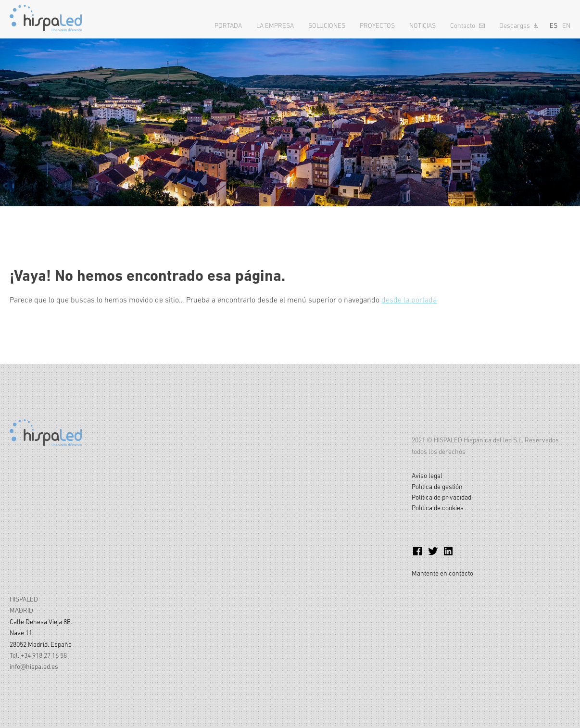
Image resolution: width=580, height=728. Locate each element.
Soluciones (327, 25)
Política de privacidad (441, 497)
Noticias (422, 25)
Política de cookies (438, 508)
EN (566, 25)
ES (554, 25)
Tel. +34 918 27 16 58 (38, 655)
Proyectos (377, 25)
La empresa (275, 25)
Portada (228, 25)
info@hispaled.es (34, 666)
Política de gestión (437, 487)
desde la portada (409, 300)
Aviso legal (427, 476)
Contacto (463, 25)
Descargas (515, 25)
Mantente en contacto (442, 573)
